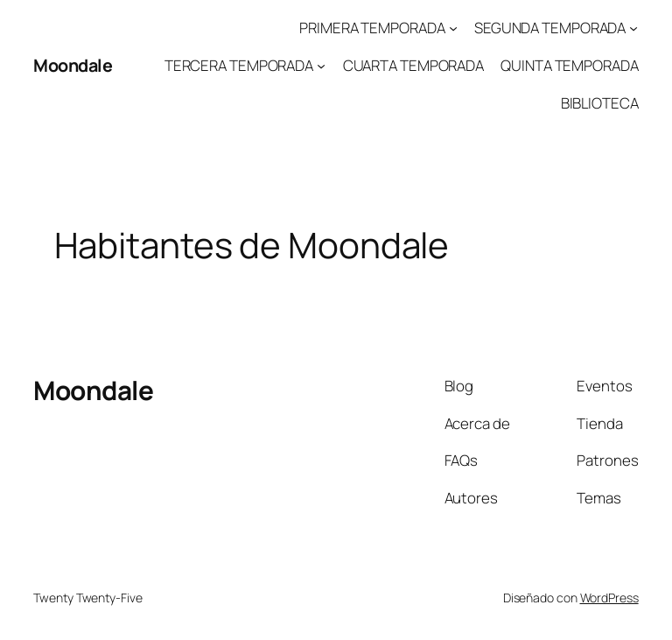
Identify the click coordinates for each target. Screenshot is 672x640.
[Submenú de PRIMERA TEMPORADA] (453, 28)
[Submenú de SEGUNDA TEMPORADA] (633, 28)
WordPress (609, 598)
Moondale (73, 65)
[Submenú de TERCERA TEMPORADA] (321, 66)
